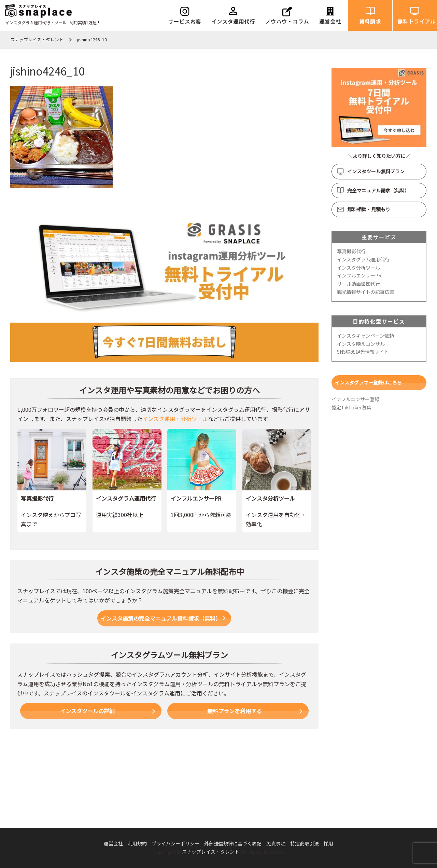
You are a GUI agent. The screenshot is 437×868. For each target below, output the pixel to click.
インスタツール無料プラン (376, 171)
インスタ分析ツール (358, 268)
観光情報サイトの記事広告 (366, 292)
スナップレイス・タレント (211, 852)
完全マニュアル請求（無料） (378, 190)
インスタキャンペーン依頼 (365, 336)
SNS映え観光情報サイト (363, 352)
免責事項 (276, 843)
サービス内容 (185, 21)
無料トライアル (417, 21)
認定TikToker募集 (351, 407)
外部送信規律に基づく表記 (233, 843)
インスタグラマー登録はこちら (368, 382)
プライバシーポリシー (175, 843)
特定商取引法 (305, 843)
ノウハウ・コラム (287, 21)
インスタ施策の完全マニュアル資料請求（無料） (161, 618)
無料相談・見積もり (369, 209)
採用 (328, 843)
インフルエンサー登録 (355, 399)
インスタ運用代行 (233, 21)
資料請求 (370, 21)
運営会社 (330, 21)
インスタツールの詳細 (87, 711)
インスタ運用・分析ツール (175, 419)
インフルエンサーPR (359, 275)
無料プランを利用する (235, 711)
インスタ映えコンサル (361, 344)
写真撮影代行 (351, 251)
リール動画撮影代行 (358, 284)
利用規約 (137, 843)
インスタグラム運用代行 (363, 259)
